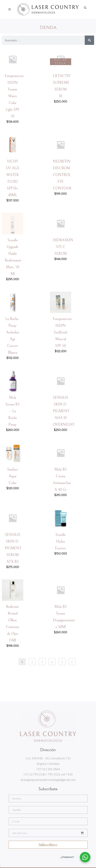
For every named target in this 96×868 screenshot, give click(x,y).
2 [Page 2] (32, 662)
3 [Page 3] (42, 662)
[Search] (89, 40)
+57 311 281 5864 (48, 769)
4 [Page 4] (52, 662)
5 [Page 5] (62, 662)
